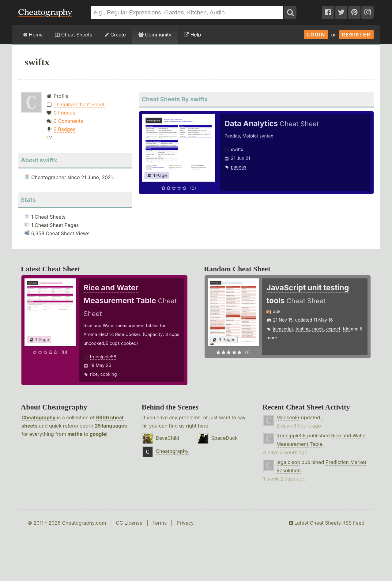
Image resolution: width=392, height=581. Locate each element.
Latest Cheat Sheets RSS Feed (327, 523)
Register (356, 35)
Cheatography (38, 417)
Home (33, 35)
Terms (159, 523)
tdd (346, 329)
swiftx (237, 149)
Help (192, 35)
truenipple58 (103, 357)
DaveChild (167, 438)
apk (277, 311)
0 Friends (64, 113)
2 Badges (64, 129)
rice (94, 374)
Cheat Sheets (74, 35)
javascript (283, 329)
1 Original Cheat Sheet (79, 104)
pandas (239, 167)
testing (303, 329)
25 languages (111, 426)
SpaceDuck (224, 438)
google (98, 434)
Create (115, 35)
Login (316, 35)
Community (155, 35)
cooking (108, 374)
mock (318, 329)
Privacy (185, 523)
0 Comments (68, 121)
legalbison (288, 462)
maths (75, 434)
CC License (129, 523)
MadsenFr (288, 417)
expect (333, 329)
